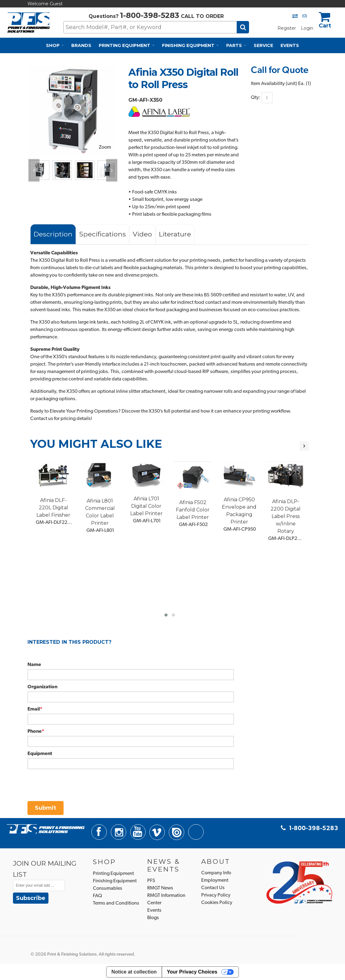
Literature (175, 234)
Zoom (105, 147)
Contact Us (213, 888)
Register (287, 28)
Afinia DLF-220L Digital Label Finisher (53, 508)
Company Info (216, 873)
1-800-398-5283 (150, 15)
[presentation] (74, 781)
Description (53, 234)
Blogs (153, 918)
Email (34, 709)
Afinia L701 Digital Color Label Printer (146, 506)
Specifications (103, 234)
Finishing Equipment (115, 881)
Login (307, 28)
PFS (151, 881)
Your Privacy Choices (192, 972)
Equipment (40, 754)
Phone (35, 732)
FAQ (98, 896)
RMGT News (160, 888)
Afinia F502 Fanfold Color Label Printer (193, 510)
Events (154, 910)
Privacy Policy (216, 895)
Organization (42, 687)
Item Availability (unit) (274, 84)
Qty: (256, 97)
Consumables (108, 889)
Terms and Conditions (116, 903)
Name (34, 665)
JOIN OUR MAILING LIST (45, 869)
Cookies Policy (217, 903)
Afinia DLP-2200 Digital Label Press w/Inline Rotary (286, 516)
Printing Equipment (113, 874)
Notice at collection (134, 972)
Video (142, 234)
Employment (215, 880)
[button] (166, 615)
